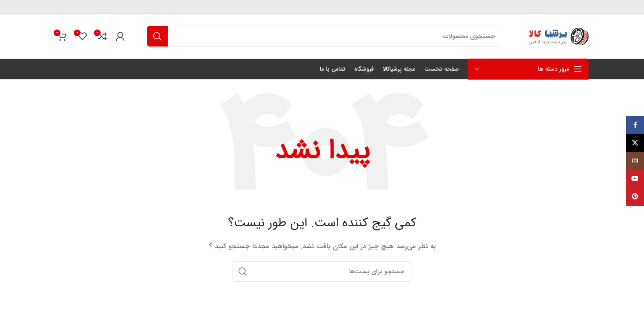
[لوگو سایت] (557, 36)
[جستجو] (325, 36)
